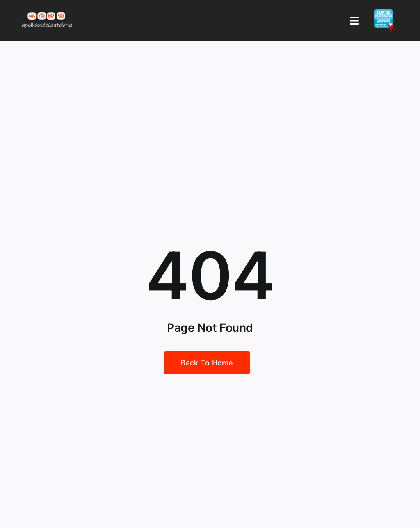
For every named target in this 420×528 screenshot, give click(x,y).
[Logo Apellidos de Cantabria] (47, 12)
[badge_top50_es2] (384, 12)
